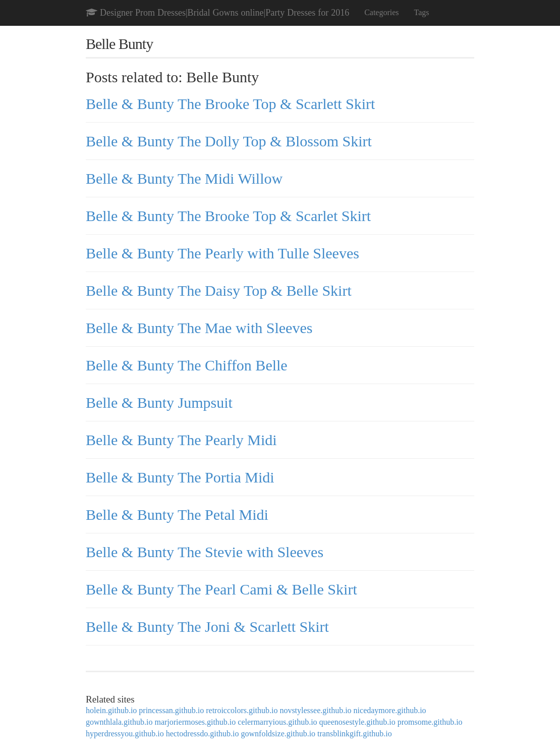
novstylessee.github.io (315, 710)
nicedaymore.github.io (390, 710)
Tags (422, 12)
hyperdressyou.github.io (125, 734)
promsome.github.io (430, 722)
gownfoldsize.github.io (278, 734)
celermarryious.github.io (277, 722)
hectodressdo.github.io (203, 734)
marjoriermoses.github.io (195, 722)
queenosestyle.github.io (357, 722)
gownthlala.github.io (119, 722)
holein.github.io (111, 710)
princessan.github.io (171, 710)
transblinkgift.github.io (355, 734)
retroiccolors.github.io (242, 710)
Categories (381, 12)
